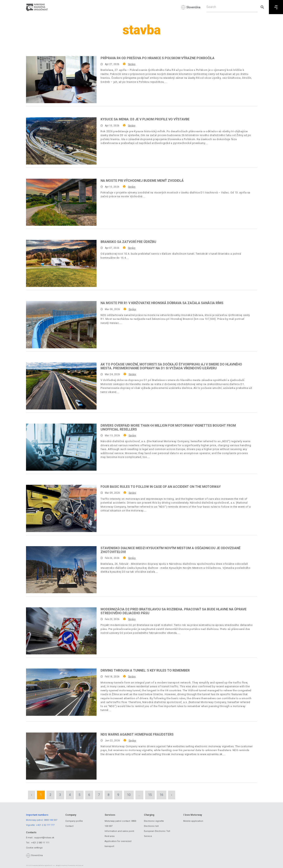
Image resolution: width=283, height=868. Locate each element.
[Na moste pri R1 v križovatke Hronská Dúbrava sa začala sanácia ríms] (61, 325)
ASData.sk (80, 865)
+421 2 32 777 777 (45, 825)
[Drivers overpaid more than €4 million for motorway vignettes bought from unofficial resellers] (61, 447)
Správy (132, 64)
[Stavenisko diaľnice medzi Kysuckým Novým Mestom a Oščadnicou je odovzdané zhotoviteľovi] (61, 570)
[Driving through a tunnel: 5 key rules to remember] (61, 692)
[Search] (232, 7)
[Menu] (276, 7)
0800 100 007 (51, 820)
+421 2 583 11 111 (40, 843)
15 (150, 795)
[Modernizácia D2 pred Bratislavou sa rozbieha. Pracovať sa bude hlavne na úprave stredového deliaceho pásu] (61, 631)
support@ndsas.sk (44, 838)
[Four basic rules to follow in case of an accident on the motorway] (61, 508)
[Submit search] (262, 7)
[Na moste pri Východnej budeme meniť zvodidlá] (61, 202)
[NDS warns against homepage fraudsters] (61, 756)
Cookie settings (34, 848)
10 (129, 795)
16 (161, 795)
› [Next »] (172, 795)
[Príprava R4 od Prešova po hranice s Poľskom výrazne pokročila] (61, 80)
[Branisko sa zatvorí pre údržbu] (61, 263)
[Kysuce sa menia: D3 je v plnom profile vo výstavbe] (61, 141)
